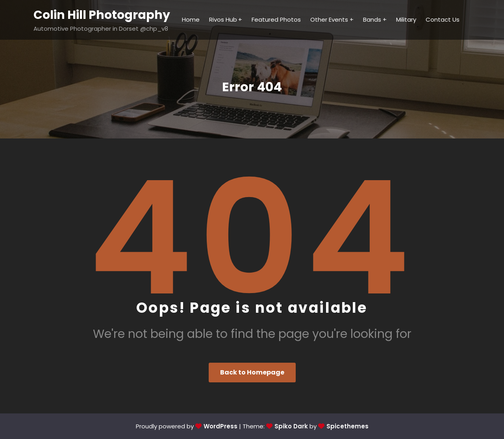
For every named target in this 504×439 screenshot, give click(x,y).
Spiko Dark (291, 426)
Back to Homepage (252, 372)
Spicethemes (347, 426)
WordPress (220, 426)
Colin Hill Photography (102, 15)
